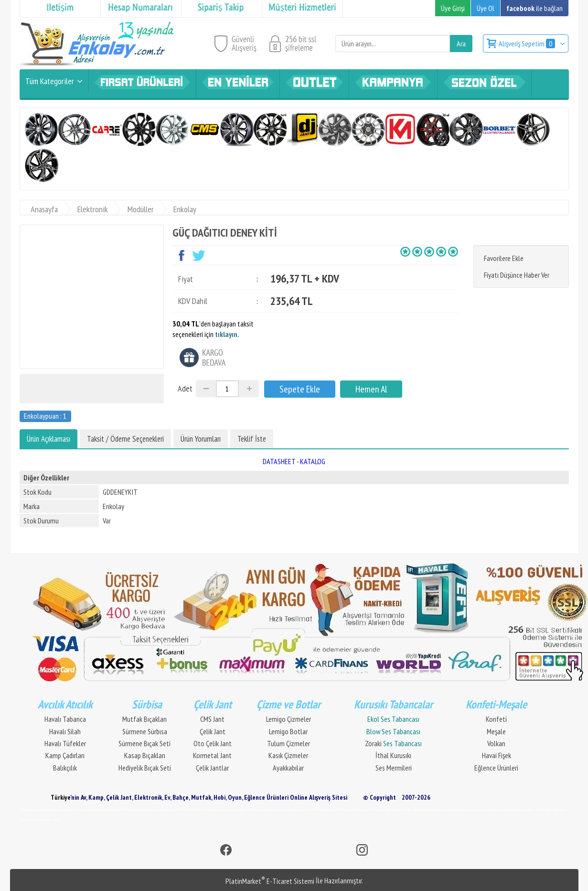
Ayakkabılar (288, 768)
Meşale (496, 731)
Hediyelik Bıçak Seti (145, 768)
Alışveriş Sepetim (528, 43)
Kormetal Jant (212, 755)
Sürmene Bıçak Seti (144, 743)
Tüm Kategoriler (50, 81)
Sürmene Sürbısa (145, 731)
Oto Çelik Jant (213, 743)
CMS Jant (212, 719)
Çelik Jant (213, 731)
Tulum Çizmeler (289, 743)
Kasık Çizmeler (288, 755)
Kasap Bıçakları (145, 755)
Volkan (496, 743)
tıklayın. (227, 334)
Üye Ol (486, 8)
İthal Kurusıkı (393, 755)
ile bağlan (535, 8)
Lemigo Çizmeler (289, 719)
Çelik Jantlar (212, 768)
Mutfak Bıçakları (144, 719)
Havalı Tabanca (65, 719)
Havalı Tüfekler (65, 743)
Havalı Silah (65, 731)
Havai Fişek (497, 755)
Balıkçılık (65, 768)
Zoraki (393, 743)
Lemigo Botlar (288, 731)
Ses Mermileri (394, 768)
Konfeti (496, 719)
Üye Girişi (453, 8)
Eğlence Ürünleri (496, 768)
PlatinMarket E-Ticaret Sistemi (270, 881)
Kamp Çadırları (65, 755)
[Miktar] (227, 389)
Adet (185, 388)
